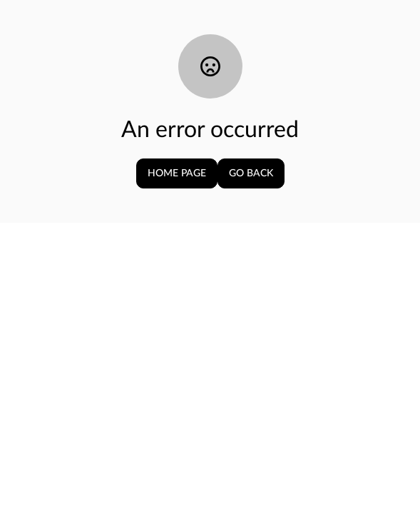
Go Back (251, 173)
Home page (177, 173)
